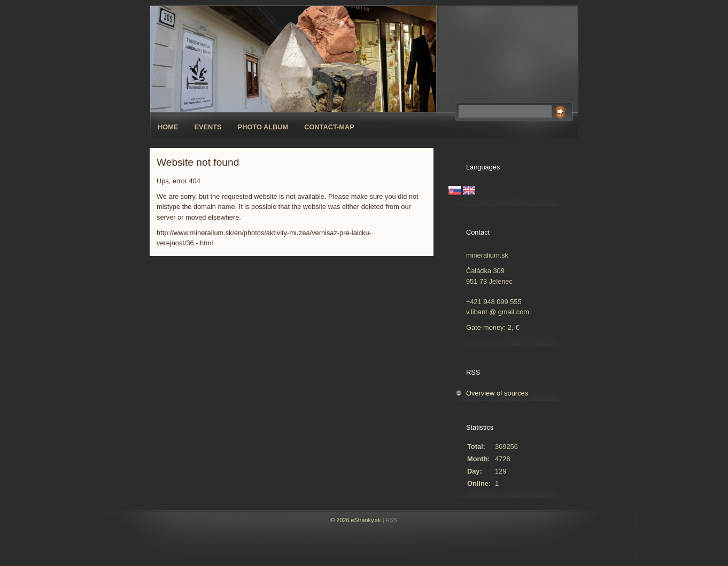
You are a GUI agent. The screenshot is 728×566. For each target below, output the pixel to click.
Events (208, 127)
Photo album (263, 127)
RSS (391, 520)
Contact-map (329, 127)
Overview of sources (497, 393)
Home (168, 127)
